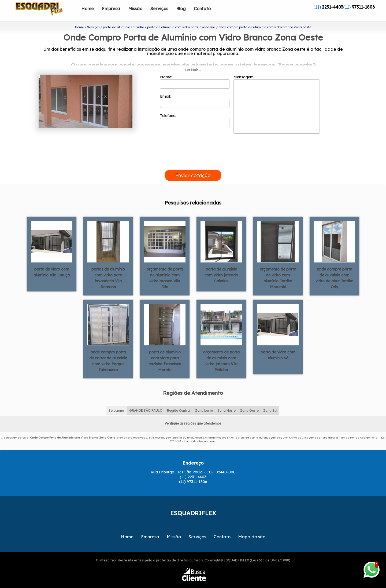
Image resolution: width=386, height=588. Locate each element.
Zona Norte (227, 401)
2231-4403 (333, 7)
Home (88, 9)
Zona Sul (270, 401)
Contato (202, 9)
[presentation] (193, 154)
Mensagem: (277, 94)
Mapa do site (252, 527)
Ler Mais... (193, 60)
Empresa (111, 9)
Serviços (159, 9)
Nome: (195, 72)
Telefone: (195, 110)
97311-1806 (363, 7)
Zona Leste (204, 401)
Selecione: (117, 401)
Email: (195, 91)
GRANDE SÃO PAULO (146, 401)
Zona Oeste (249, 401)
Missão (135, 9)
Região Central (179, 401)
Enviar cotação (193, 165)
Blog (181, 9)
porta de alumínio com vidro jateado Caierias (221, 265)
